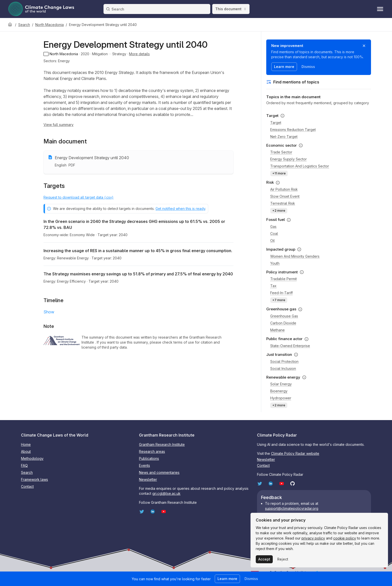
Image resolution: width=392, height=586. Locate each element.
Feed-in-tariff (281, 293)
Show (49, 312)
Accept (264, 559)
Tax (273, 286)
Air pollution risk (284, 189)
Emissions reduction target (293, 130)
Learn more (284, 67)
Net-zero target (284, 137)
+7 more (279, 300)
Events (144, 465)
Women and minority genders (295, 256)
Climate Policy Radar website (295, 453)
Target (276, 123)
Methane (277, 330)
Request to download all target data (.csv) (78, 197)
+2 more (279, 211)
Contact (27, 486)
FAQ (24, 465)
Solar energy (281, 384)
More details (139, 54)
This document (231, 9)
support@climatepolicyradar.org (292, 508)
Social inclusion (283, 368)
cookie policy (345, 538)
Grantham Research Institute (162, 444)
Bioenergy (279, 391)
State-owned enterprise (290, 346)
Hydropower (281, 398)
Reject (283, 559)
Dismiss (308, 67)
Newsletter (148, 479)
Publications (149, 458)
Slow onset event (285, 196)
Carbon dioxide (283, 323)
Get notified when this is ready (180, 209)
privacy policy (313, 538)
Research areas (152, 451)
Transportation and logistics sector (300, 166)
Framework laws (34, 479)
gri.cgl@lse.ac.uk (166, 493)
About (26, 451)
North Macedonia (49, 25)
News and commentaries (159, 472)
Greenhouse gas (284, 316)
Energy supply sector (288, 159)
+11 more (279, 173)
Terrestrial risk (283, 203)
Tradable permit (283, 279)
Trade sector (281, 152)
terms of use (184, 342)
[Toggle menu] (380, 9)
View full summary (58, 125)
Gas (273, 227)
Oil (272, 241)
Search (24, 25)
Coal (274, 234)
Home (26, 444)
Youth (275, 263)
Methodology (32, 458)
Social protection (284, 361)
